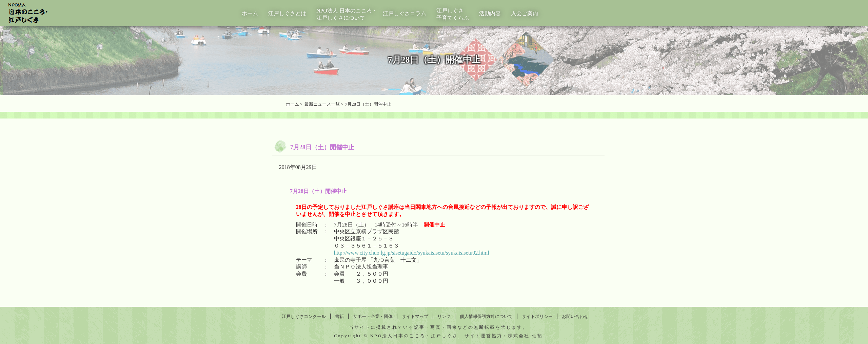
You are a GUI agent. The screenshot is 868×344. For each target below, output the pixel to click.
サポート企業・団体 (373, 316)
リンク (444, 316)
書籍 (339, 316)
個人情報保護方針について (486, 316)
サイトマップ (415, 316)
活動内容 (490, 13)
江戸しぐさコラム (405, 13)
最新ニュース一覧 (322, 104)
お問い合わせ (575, 316)
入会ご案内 (525, 13)
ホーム (250, 13)
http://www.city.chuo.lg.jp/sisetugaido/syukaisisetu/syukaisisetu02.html (412, 253)
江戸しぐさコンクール (304, 316)
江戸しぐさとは (287, 13)
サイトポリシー (537, 316)
